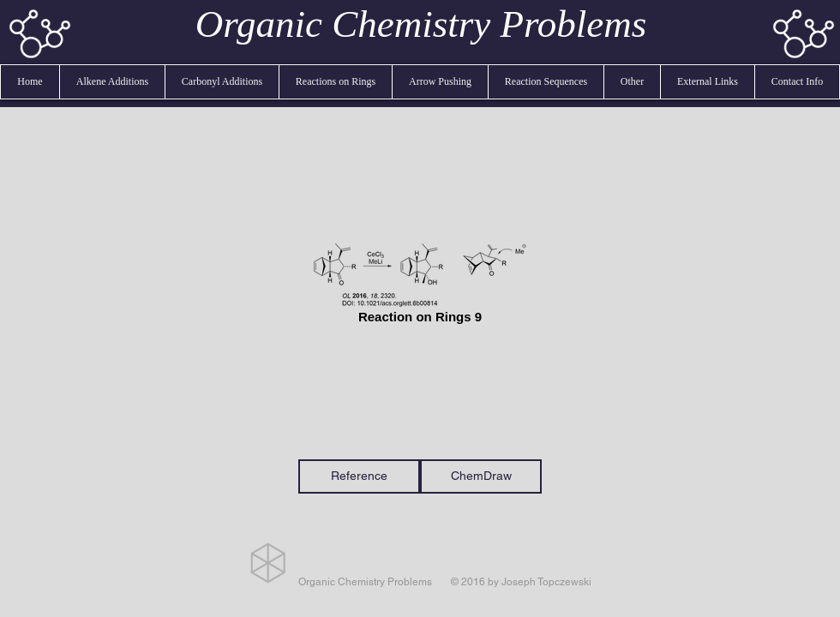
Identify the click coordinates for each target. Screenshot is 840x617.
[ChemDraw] (481, 476)
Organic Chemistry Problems (421, 24)
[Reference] (359, 476)
